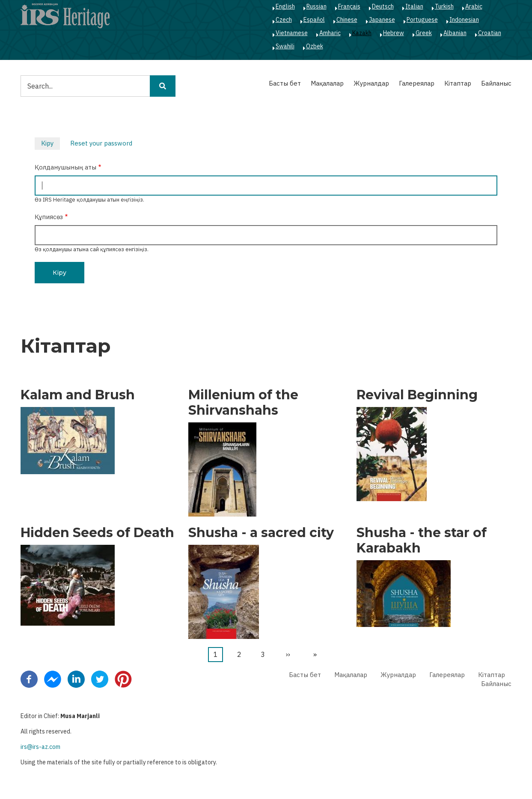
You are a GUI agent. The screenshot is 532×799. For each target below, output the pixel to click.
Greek (424, 33)
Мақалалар (327, 83)
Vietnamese (292, 33)
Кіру (51, 144)
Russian (317, 6)
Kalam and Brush (78, 395)
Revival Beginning (417, 395)
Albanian (455, 33)
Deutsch (383, 6)
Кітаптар (458, 83)
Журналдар (371, 83)
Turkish (444, 6)
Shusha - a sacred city (261, 533)
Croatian (490, 33)
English (285, 6)
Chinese (347, 20)
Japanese (382, 20)
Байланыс (496, 83)
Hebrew (394, 33)
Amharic (330, 33)
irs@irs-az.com (40, 747)
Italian (414, 6)
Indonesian (464, 20)
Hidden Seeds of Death (97, 533)
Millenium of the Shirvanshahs (243, 403)
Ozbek (315, 46)
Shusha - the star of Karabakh (422, 541)
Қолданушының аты (65, 167)
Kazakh (362, 33)
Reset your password (101, 143)
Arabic (474, 6)
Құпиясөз (49, 217)
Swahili (285, 46)
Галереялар (417, 83)
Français (349, 6)
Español (314, 20)
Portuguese (422, 20)
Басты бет (285, 83)
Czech (284, 20)
